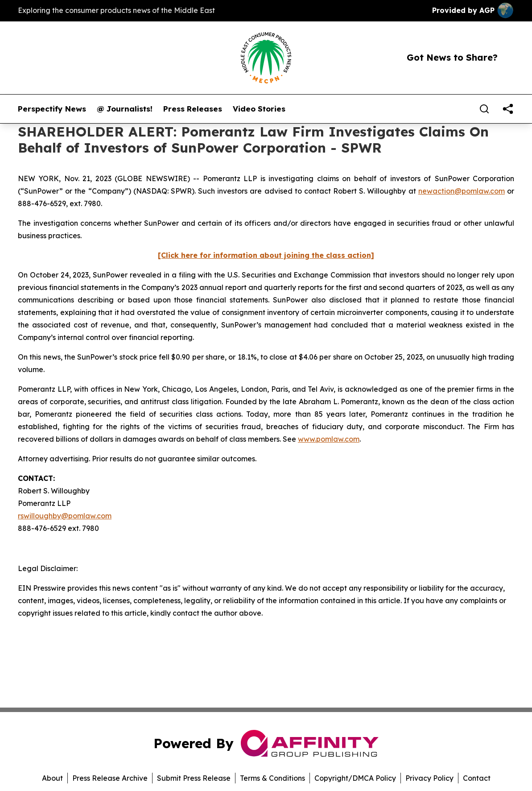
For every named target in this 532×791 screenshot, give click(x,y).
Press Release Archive (110, 778)
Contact (477, 778)
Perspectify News (52, 109)
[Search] (484, 109)
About (52, 778)
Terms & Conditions (272, 778)
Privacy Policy (429, 778)
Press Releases (193, 109)
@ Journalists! (125, 109)
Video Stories (259, 109)
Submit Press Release (194, 778)
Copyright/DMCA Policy (355, 778)
